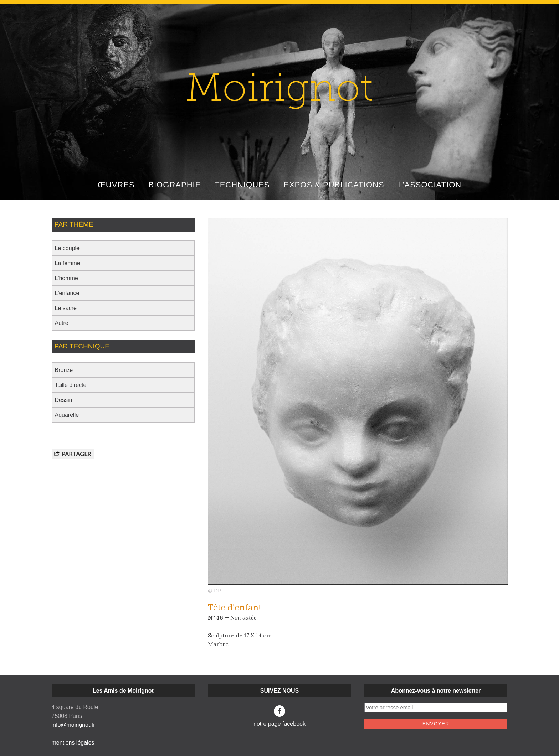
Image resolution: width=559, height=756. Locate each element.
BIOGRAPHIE (175, 185)
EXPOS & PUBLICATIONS (334, 185)
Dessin (64, 400)
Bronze (64, 370)
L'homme (66, 278)
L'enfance (67, 293)
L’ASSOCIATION (430, 185)
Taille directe (71, 385)
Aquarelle (67, 415)
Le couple (67, 248)
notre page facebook (279, 716)
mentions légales (73, 743)
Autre (62, 323)
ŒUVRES (116, 185)
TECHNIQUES (242, 185)
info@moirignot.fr (73, 725)
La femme (68, 263)
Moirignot (279, 91)
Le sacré (66, 308)
